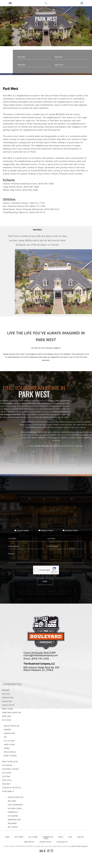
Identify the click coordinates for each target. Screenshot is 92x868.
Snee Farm (12, 801)
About (61, 837)
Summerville (13, 812)
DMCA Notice (29, 842)
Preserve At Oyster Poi (12, 788)
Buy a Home (19, 837)
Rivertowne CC (8, 791)
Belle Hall (6, 694)
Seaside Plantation (16, 797)
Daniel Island (8, 709)
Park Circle (7, 780)
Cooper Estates (8, 705)
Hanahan (7, 730)
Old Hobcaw (7, 765)
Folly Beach (7, 720)
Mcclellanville (10, 752)
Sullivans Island (15, 809)
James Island (9, 745)
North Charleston (10, 762)
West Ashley (13, 827)
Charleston (7, 701)
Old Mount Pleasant (11, 769)
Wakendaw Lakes (14, 820)
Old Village (7, 773)
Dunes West (7, 716)
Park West (7, 784)
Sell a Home (33, 837)
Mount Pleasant (11, 756)
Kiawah (7, 748)
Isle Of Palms (9, 741)
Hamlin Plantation (12, 726)
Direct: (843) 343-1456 (36, 659)
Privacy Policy (46, 842)
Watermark (12, 823)
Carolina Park (8, 698)
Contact (81, 837)
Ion (5, 737)
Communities (48, 837)
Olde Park (6, 777)
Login (46, 839)
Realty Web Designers (80, 846)
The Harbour (13, 816)
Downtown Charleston (12, 713)
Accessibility (62, 842)
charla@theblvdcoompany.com (41, 655)
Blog (70, 837)
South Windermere (15, 805)
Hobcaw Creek (10, 733)
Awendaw (6, 690)
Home (7, 837)
